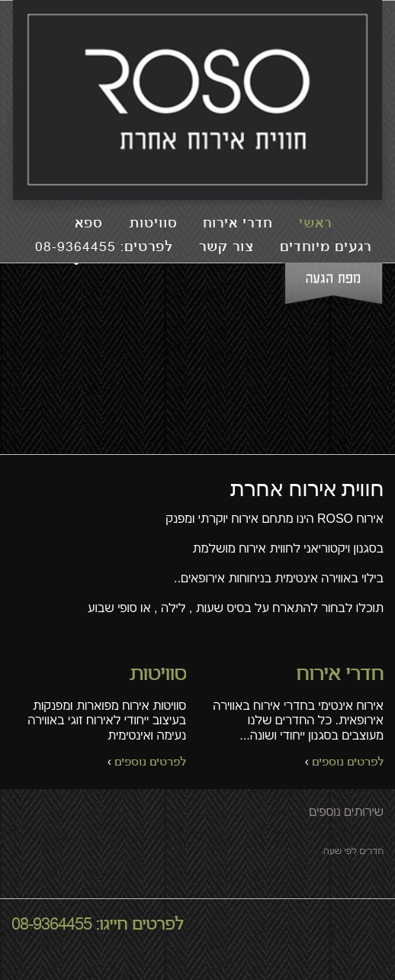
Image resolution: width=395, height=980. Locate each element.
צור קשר (226, 248)
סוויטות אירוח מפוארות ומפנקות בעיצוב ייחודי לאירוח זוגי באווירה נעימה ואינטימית (99, 717)
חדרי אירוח (238, 224)
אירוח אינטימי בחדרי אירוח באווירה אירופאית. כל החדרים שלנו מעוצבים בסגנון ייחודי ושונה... (296, 717)
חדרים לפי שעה (353, 851)
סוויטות (153, 224)
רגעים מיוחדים (326, 248)
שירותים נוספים (346, 812)
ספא (88, 224)
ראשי (315, 224)
